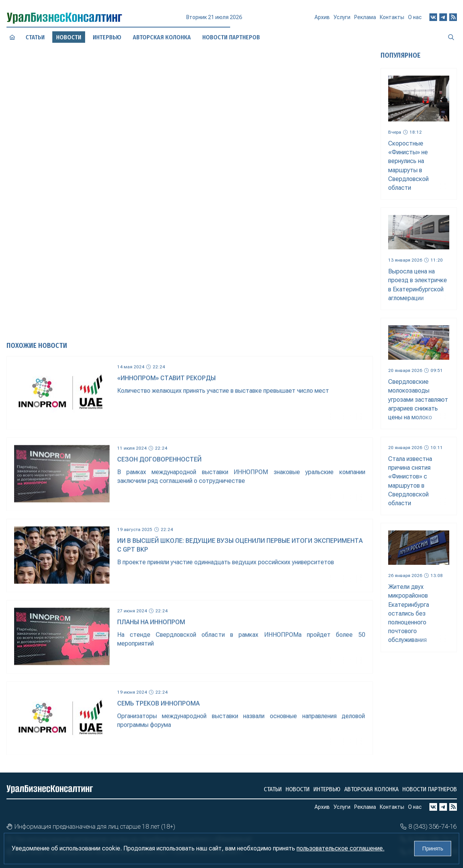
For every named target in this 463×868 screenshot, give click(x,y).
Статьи (35, 37)
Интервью (327, 789)
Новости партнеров (430, 789)
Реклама (365, 20)
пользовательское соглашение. (340, 848)
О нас (415, 18)
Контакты (392, 19)
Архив (322, 20)
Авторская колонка (371, 789)
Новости (298, 789)
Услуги (342, 20)
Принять (433, 849)
